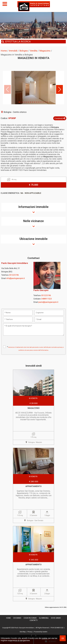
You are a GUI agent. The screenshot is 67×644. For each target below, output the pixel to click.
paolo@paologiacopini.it (48, 302)
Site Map (23, 632)
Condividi (60, 118)
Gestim (45, 632)
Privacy (30, 632)
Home (8, 618)
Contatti (34, 620)
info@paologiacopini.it (15, 278)
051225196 (14, 275)
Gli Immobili (44, 618)
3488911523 (46, 299)
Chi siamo (17, 618)
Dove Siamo (56, 618)
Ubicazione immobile (34, 239)
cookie (45, 638)
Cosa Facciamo (30, 618)
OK (63, 638)
